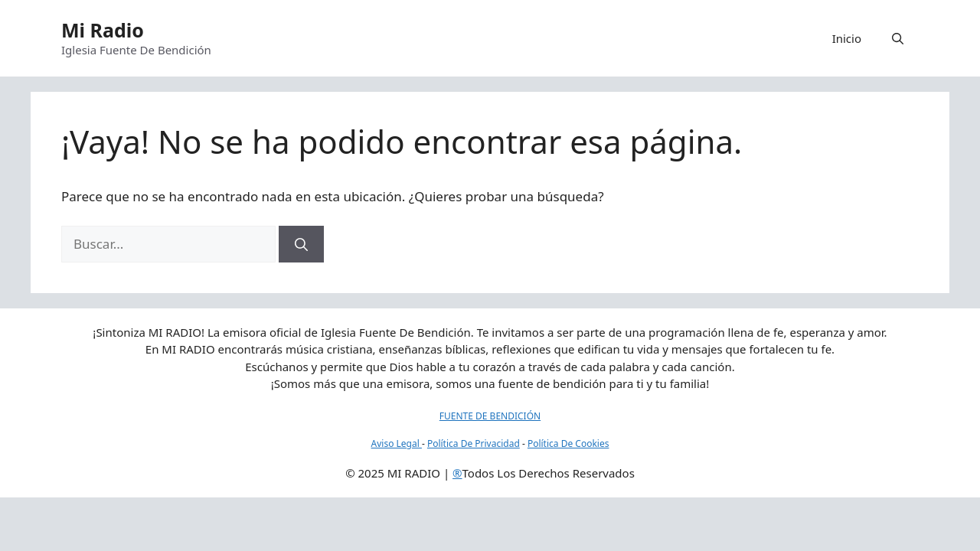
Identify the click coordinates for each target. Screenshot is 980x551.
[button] (898, 38)
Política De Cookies (568, 443)
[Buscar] (301, 244)
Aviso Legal (397, 443)
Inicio (847, 38)
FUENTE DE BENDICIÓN (490, 416)
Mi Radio (103, 30)
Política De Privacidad (474, 443)
